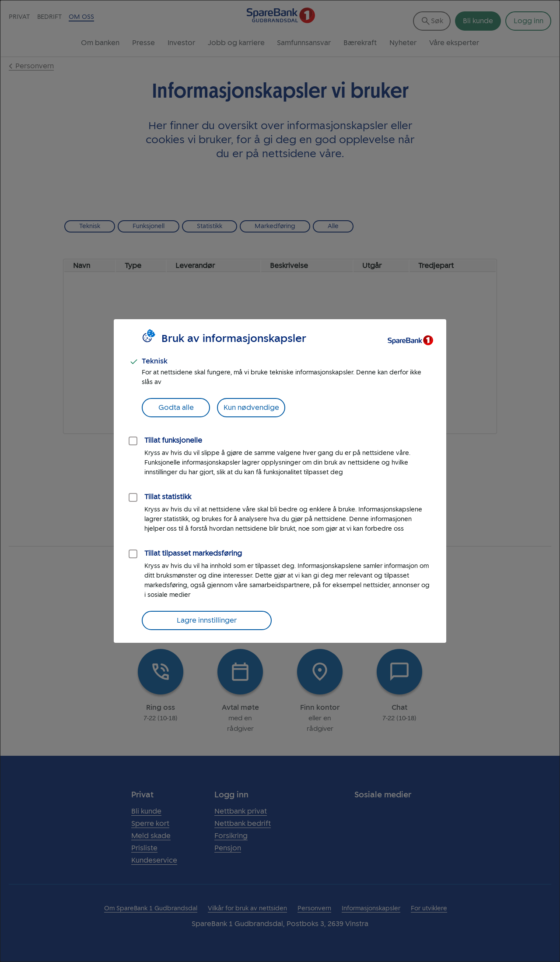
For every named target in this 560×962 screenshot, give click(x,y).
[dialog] (280, 481)
